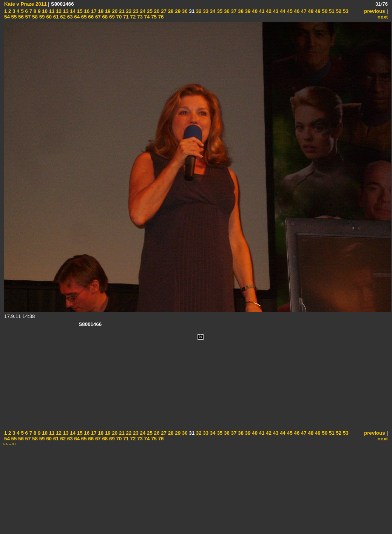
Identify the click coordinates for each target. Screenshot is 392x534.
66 (90, 17)
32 (198, 11)
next (383, 17)
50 (324, 11)
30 (184, 11)
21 (121, 11)
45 (289, 11)
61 (55, 17)
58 (34, 17)
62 (63, 17)
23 (135, 11)
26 (156, 11)
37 (233, 11)
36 (226, 11)
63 (69, 17)
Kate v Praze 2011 (25, 4)
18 (100, 11)
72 (132, 17)
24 (142, 11)
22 (128, 11)
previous (375, 11)
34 (212, 11)
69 (111, 17)
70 (118, 17)
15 (79, 11)
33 (205, 11)
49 (317, 11)
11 (51, 11)
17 (93, 11)
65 (83, 17)
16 (86, 11)
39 (247, 11)
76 (160, 17)
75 (153, 17)
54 (7, 17)
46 (296, 11)
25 (149, 11)
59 (41, 17)
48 (310, 11)
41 (261, 11)
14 (72, 11)
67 (97, 17)
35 (219, 11)
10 (44, 11)
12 (58, 11)
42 (268, 11)
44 (282, 11)
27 (163, 11)
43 (275, 11)
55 (13, 17)
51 (331, 11)
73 (139, 17)
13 (65, 11)
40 (254, 11)
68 (104, 17)
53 (345, 11)
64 (76, 17)
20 (114, 11)
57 (27, 17)
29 (177, 11)
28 (170, 11)
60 (48, 17)
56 (20, 17)
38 (240, 11)
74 (146, 17)
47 (303, 11)
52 (338, 11)
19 (107, 11)
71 (125, 17)
